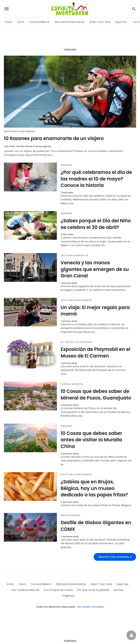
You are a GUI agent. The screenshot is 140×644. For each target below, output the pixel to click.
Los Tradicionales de (75, 255)
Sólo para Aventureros (70, 22)
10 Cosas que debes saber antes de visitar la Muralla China (92, 440)
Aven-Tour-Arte (100, 22)
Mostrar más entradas (114, 557)
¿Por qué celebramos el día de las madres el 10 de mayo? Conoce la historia (96, 179)
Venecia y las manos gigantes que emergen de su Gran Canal (95, 269)
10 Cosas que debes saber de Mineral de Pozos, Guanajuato (96, 395)
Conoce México (40, 22)
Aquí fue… (122, 22)
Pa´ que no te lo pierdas (77, 342)
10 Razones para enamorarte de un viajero (54, 138)
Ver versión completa (91, 607)
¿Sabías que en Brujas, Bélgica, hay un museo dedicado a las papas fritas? (94, 488)
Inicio (9, 22)
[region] (70, 38)
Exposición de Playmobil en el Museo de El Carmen (96, 353)
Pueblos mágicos (72, 384)
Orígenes (67, 165)
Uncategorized (71, 515)
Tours (21, 22)
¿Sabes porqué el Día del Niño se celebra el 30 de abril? (96, 224)
